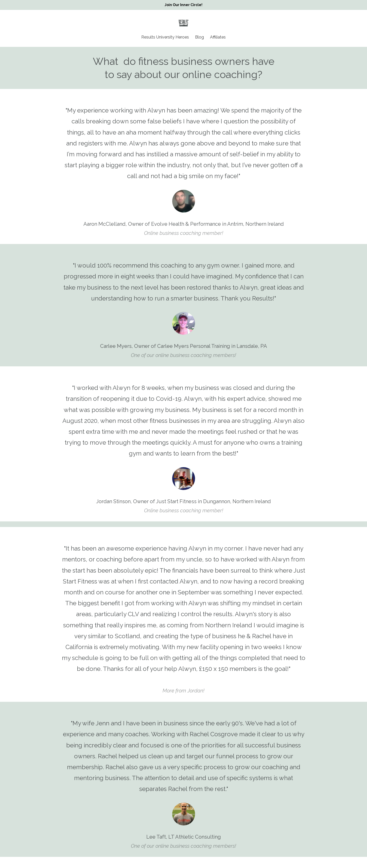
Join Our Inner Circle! (183, 5)
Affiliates (218, 37)
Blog (199, 37)
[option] (184, 166)
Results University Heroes (165, 37)
